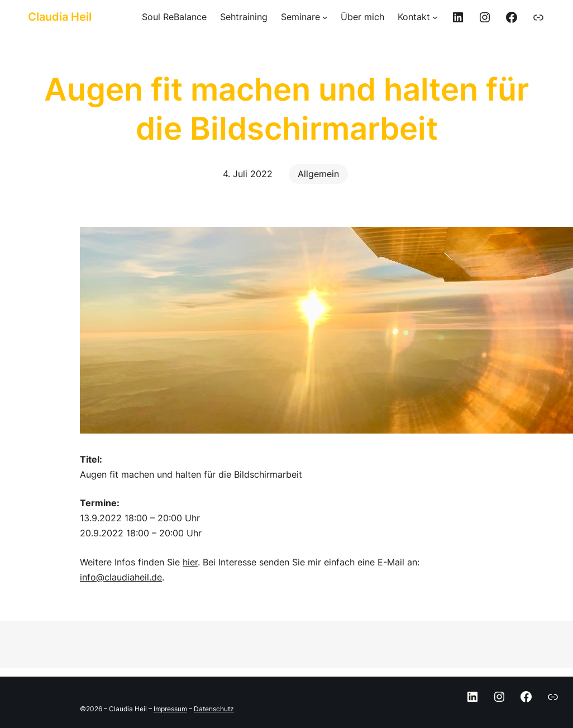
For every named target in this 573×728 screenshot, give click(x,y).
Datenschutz (214, 709)
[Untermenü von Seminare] (304, 17)
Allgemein (318, 174)
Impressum (170, 709)
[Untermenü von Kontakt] (418, 17)
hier (190, 562)
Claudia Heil (60, 17)
